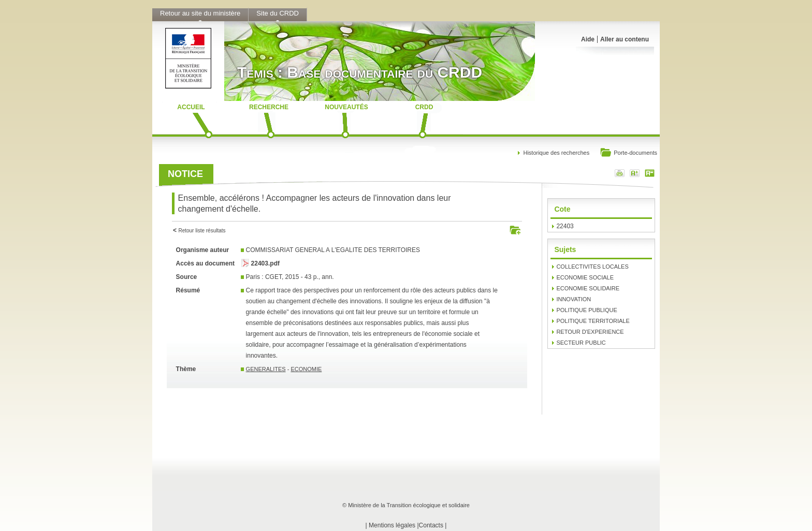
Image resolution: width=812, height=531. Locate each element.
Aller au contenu (625, 39)
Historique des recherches (556, 153)
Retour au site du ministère (200, 13)
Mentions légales (392, 525)
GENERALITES (266, 369)
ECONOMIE (306, 369)
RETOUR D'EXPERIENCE (590, 332)
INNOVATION (574, 299)
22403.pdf (265, 263)
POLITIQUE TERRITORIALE (593, 321)
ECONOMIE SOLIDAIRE (588, 288)
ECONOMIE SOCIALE (585, 277)
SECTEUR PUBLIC (581, 343)
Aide (588, 39)
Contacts (431, 525)
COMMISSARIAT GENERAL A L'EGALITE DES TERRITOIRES (333, 250)
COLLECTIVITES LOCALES (592, 267)
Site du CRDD (278, 13)
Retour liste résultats (202, 231)
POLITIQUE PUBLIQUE (586, 310)
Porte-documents (628, 153)
